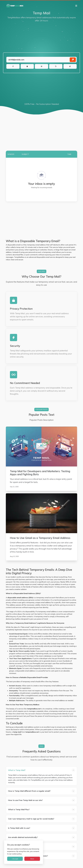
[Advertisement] (41, 38)
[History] (56, 66)
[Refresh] (13, 66)
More (32, 859)
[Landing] (41, 60)
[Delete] (27, 66)
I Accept (15, 859)
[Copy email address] (73, 60)
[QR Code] (41, 66)
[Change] (70, 66)
